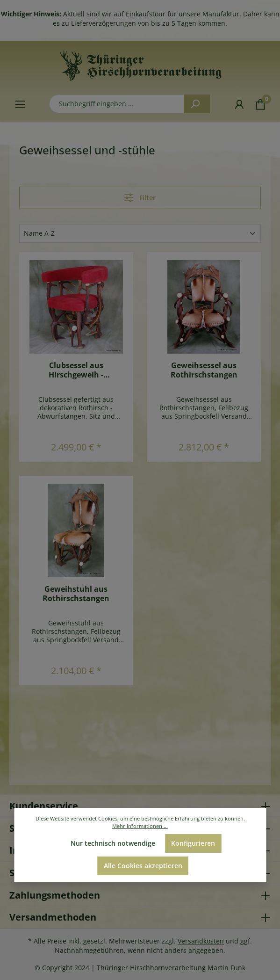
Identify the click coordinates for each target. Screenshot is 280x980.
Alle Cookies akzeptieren (143, 866)
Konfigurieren (193, 843)
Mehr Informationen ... (140, 826)
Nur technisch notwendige (113, 843)
